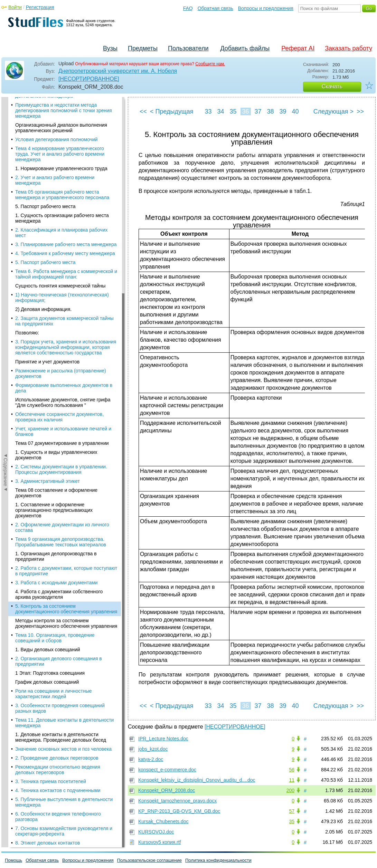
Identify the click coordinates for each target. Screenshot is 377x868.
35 (233, 111)
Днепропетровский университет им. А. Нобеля (118, 71)
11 (292, 780)
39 (283, 111)
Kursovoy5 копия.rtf (159, 842)
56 (292, 770)
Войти (15, 7)
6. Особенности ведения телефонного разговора (58, 328)
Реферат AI (298, 48)
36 (245, 111)
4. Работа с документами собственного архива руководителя (59, 106)
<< (143, 111)
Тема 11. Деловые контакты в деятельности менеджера (64, 234)
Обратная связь (215, 8)
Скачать (332, 86)
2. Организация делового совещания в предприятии (59, 173)
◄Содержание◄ (6, 218)
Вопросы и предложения (266, 8)
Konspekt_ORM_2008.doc (167, 790)
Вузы (110, 48)
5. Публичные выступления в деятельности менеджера (64, 313)
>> (360, 111)
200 (290, 790)
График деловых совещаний (47, 193)
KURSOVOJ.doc (156, 832)
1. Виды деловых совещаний (48, 161)
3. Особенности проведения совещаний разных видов (60, 220)
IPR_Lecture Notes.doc (163, 739)
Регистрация (40, 7)
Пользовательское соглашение (149, 860)
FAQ (188, 8)
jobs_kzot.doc (153, 749)
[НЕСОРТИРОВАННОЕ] (89, 79)
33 (208, 111)
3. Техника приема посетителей (51, 293)
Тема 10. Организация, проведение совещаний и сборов (55, 149)
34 (220, 111)
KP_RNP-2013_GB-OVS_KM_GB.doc (179, 811)
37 (258, 111)
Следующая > (333, 111)
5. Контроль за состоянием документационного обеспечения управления (66, 120)
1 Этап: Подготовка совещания (50, 184)
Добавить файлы (245, 48)
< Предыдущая (172, 111)
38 (270, 111)
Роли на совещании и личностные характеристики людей (54, 205)
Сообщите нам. (210, 64)
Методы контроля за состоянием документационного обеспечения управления (66, 135)
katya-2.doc (151, 759)
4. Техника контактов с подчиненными (58, 302)
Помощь (13, 860)
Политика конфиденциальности (218, 860)
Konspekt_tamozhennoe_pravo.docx (177, 801)
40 (295, 111)
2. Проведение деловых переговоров (57, 269)
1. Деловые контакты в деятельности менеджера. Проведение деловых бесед (61, 248)
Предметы (143, 48)
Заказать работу (348, 48)
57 (292, 811)
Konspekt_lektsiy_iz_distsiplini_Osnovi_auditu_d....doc (197, 780)
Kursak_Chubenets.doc (163, 821)
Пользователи (188, 48)
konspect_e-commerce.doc (167, 770)
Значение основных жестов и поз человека (63, 260)
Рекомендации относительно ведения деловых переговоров (58, 281)
